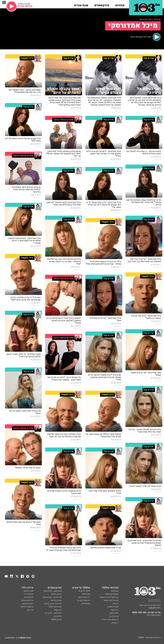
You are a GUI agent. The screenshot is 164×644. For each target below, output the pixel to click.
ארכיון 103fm (56, 620)
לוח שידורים (29, 597)
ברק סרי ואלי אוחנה (111, 600)
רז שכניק (115, 623)
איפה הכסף (114, 613)
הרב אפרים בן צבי (83, 600)
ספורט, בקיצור (56, 600)
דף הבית (157, 19)
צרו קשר (30, 610)
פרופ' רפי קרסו (84, 591)
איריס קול (115, 610)
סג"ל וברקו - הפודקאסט (52, 597)
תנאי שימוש (28, 591)
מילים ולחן (58, 616)
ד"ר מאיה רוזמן (84, 597)
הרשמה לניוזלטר (27, 607)
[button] (120, 4)
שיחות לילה (86, 604)
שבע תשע (115, 591)
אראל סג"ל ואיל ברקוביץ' (109, 597)
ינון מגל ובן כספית (112, 594)
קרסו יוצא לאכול (55, 607)
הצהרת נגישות (28, 604)
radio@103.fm (155, 608)
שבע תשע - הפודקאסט (53, 591)
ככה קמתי (58, 610)
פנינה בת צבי (114, 616)
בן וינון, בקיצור (56, 594)
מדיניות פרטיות (27, 600)
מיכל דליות (86, 594)
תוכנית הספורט (113, 607)
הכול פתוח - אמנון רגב (53, 613)
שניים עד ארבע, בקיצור (53, 604)
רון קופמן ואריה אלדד (110, 620)
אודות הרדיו (29, 594)
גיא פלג (116, 604)
